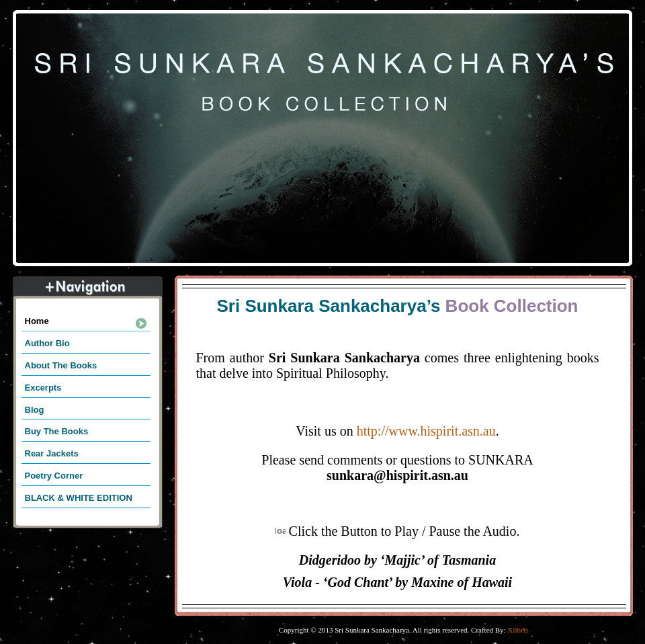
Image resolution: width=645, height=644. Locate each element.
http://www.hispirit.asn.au (426, 431)
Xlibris (518, 630)
